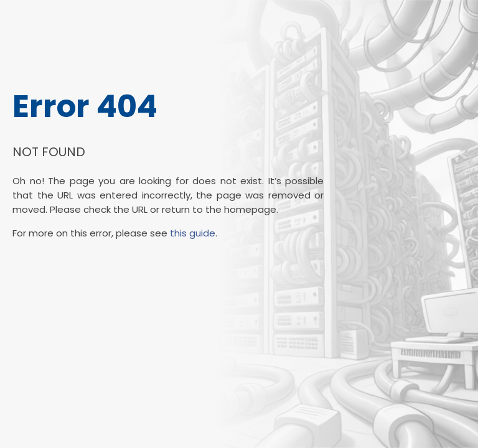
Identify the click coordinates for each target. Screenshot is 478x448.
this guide (193, 233)
